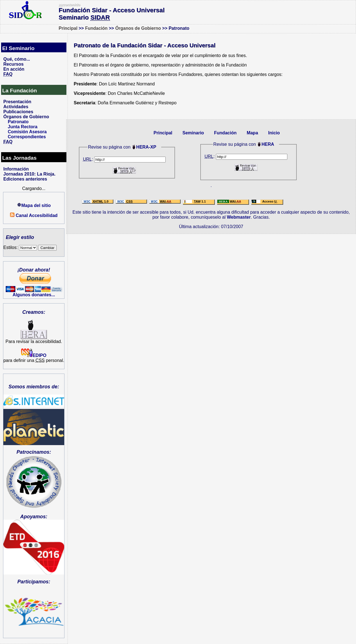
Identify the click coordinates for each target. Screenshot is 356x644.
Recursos (13, 64)
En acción (14, 69)
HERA (268, 144)
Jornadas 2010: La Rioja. (29, 174)
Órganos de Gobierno (138, 28)
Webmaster (239, 217)
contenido (69, 5)
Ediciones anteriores (25, 179)
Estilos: (20, 247)
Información (16, 169)
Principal (68, 28)
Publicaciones (18, 112)
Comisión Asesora (27, 132)
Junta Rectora (23, 127)
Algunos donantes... (34, 295)
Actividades (16, 107)
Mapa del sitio (34, 205)
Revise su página (231, 144)
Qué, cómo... (17, 59)
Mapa (252, 133)
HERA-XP (146, 147)
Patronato (18, 122)
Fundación (96, 28)
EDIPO (34, 355)
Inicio (274, 133)
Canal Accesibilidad (34, 215)
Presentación (17, 102)
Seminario (193, 133)
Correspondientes (27, 137)
